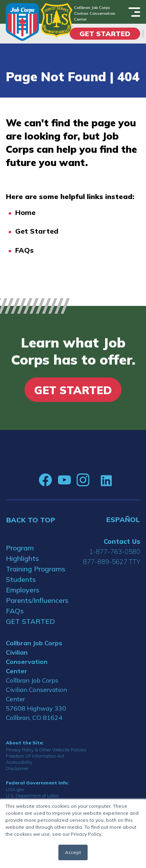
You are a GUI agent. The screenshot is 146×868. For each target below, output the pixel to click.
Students (21, 579)
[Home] (22, 22)
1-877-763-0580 (115, 551)
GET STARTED (30, 621)
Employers (23, 590)
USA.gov (15, 789)
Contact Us (122, 541)
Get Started (105, 34)
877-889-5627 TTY (112, 561)
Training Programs (36, 569)
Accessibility (19, 762)
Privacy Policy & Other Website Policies (46, 750)
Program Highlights (22, 553)
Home (25, 212)
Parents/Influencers (37, 600)
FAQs (24, 250)
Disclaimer (17, 768)
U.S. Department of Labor (32, 796)
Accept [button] (73, 852)
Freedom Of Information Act (35, 756)
